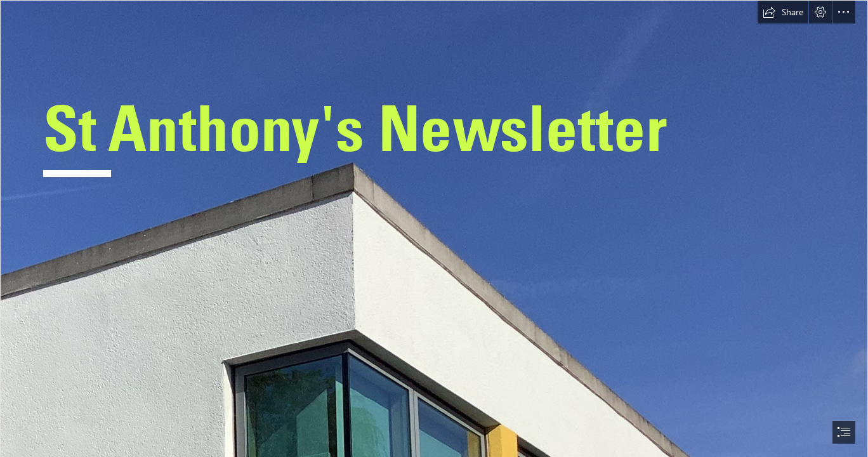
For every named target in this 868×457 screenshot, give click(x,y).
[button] (783, 12)
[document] (434, 228)
